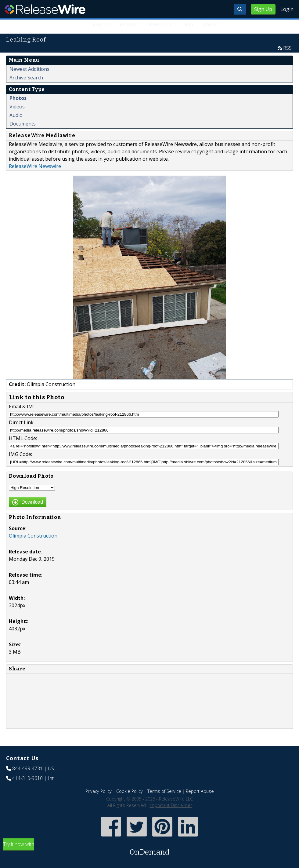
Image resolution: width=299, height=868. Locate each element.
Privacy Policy (99, 791)
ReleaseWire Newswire (35, 166)
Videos (17, 107)
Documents (23, 124)
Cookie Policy (130, 791)
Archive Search (26, 78)
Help (188, 24)
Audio (16, 115)
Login (287, 9)
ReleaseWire (45, 9)
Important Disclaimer (171, 805)
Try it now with (149, 849)
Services (101, 24)
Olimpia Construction (33, 536)
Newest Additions (29, 69)
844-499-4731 (27, 768)
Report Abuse (200, 791)
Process (129, 24)
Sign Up (263, 9)
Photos (18, 98)
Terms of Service (164, 791)
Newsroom (160, 24)
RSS (287, 48)
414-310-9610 (27, 778)
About (210, 24)
